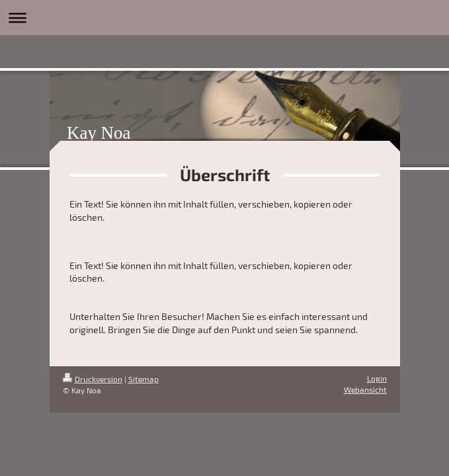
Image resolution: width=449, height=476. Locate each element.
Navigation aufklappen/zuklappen (224, 18)
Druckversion (93, 379)
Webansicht (365, 389)
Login (377, 378)
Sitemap (143, 379)
